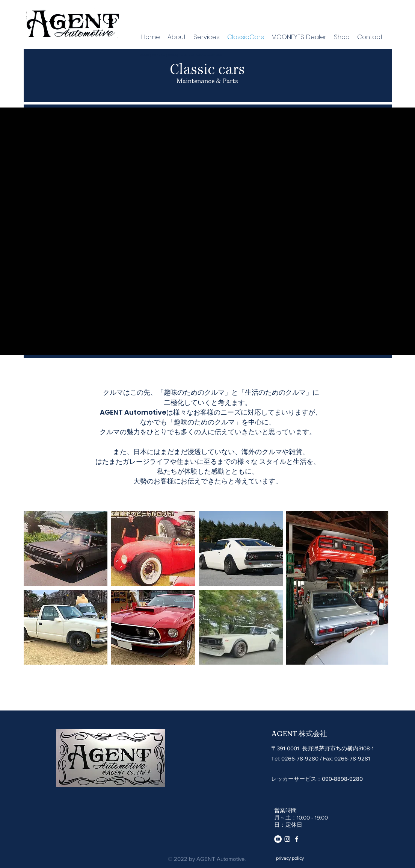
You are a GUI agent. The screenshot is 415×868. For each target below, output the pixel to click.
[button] (66, 548)
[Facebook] (297, 839)
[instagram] (287, 839)
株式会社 (313, 734)
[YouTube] (278, 839)
